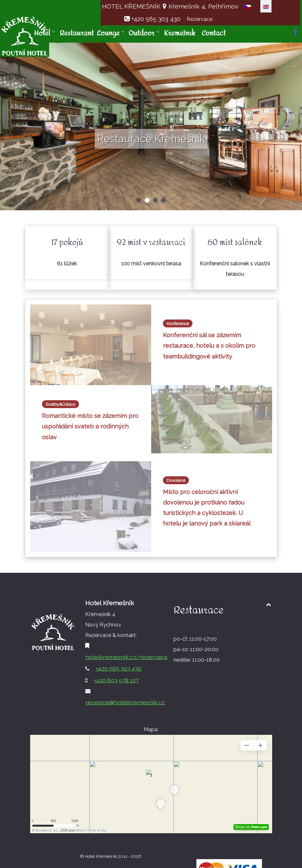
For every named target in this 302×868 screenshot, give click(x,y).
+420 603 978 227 (116, 680)
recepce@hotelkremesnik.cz (125, 702)
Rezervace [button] (200, 19)
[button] (139, 200)
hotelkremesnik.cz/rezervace (126, 657)
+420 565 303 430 (156, 19)
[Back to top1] (269, 604)
